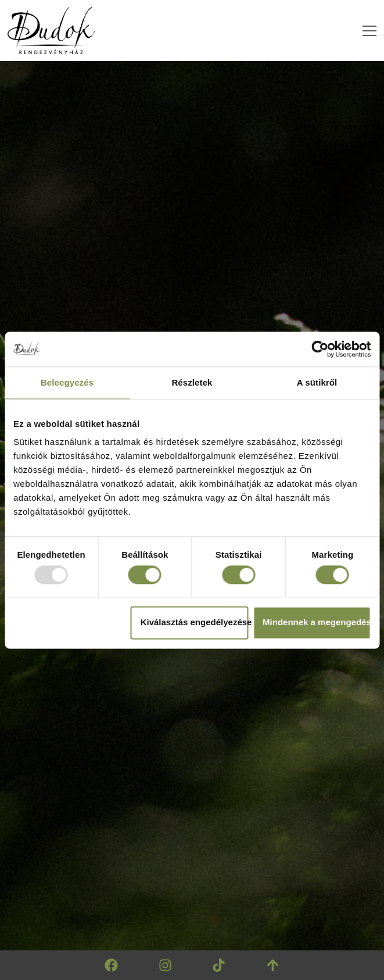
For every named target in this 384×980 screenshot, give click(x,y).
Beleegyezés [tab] (67, 382)
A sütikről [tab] (317, 382)
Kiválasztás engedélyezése (195, 623)
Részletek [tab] (192, 382)
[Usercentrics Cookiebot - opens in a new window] (320, 349)
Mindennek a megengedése (317, 623)
